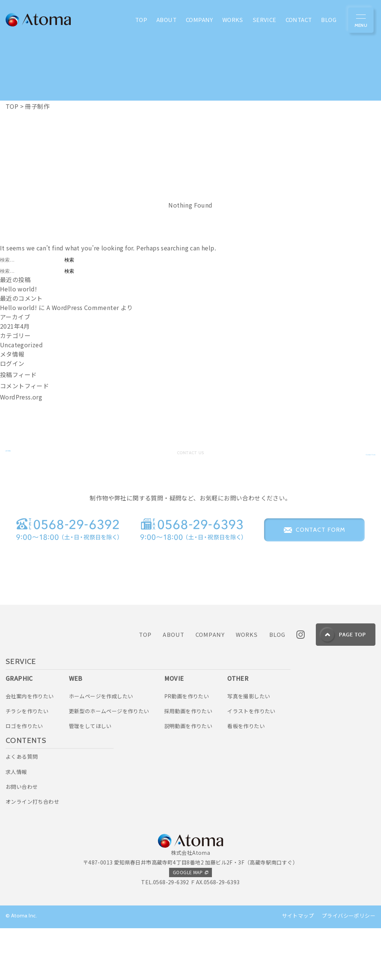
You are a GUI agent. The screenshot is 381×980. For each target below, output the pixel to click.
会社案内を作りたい (30, 747)
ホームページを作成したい (101, 747)
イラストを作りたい (251, 763)
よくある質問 (22, 808)
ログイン (12, 363)
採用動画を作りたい (188, 763)
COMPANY (210, 686)
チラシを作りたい (27, 763)
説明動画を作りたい (188, 778)
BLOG (277, 686)
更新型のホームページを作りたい (109, 763)
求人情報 (16, 823)
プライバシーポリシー (349, 967)
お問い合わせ (22, 838)
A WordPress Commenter (83, 307)
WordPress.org (21, 397)
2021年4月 (15, 326)
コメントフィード (24, 386)
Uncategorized (21, 345)
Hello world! (19, 289)
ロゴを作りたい (24, 778)
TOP (145, 686)
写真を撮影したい (249, 747)
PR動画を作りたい (187, 747)
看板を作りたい (246, 778)
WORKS (247, 686)
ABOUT (174, 686)
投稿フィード (18, 374)
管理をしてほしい (90, 778)
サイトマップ (298, 967)
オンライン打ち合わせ (32, 853)
